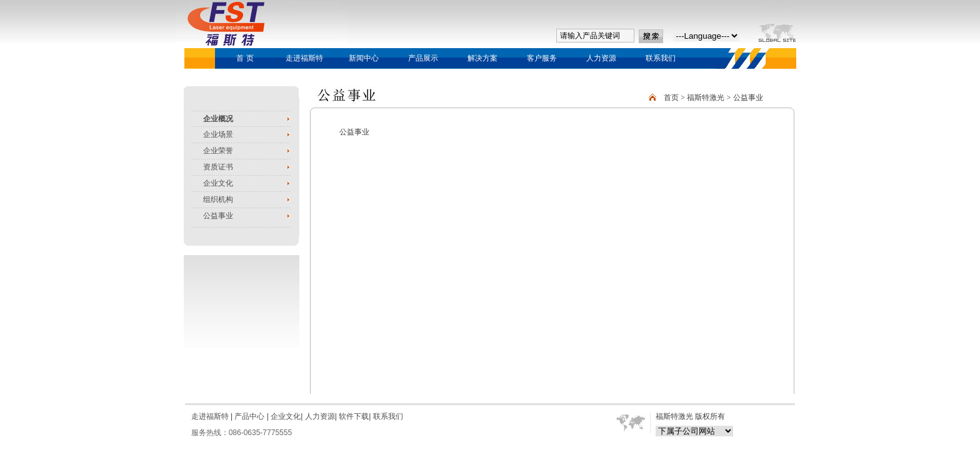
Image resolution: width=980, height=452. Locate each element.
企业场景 (218, 134)
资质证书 (218, 167)
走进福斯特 (304, 58)
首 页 (245, 58)
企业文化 (218, 183)
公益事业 (218, 216)
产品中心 (248, 416)
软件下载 (354, 416)
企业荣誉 (218, 151)
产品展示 (423, 58)
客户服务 (542, 58)
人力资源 (601, 58)
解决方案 (482, 58)
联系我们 (661, 58)
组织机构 (218, 199)
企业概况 (218, 119)
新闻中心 (364, 58)
